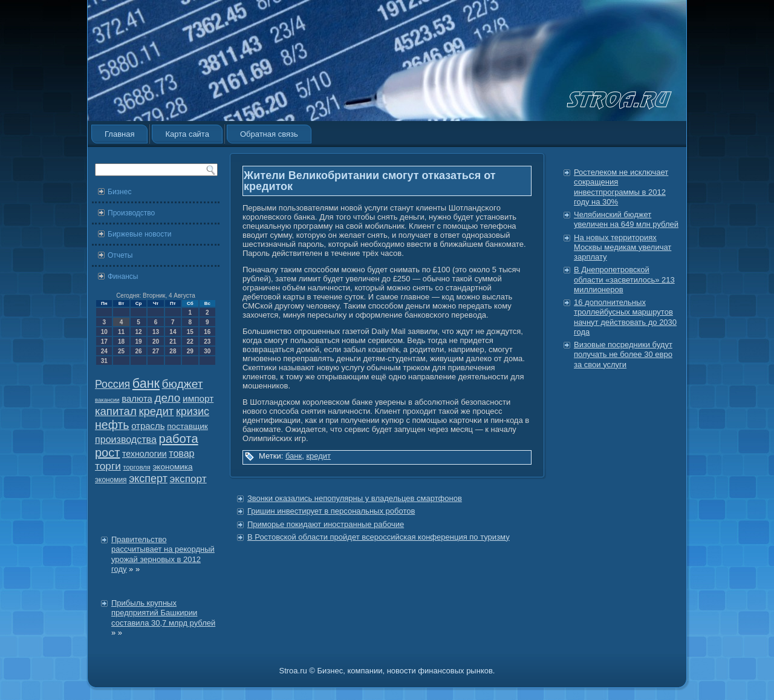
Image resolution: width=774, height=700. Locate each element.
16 (207, 332)
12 (138, 332)
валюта (137, 398)
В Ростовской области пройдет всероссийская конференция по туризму (379, 537)
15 (190, 332)
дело (168, 398)
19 (138, 342)
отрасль (148, 426)
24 (104, 351)
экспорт (188, 479)
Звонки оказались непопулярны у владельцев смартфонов (355, 498)
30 (207, 351)
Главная (119, 134)
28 (173, 351)
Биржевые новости (139, 234)
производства (126, 439)
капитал (116, 411)
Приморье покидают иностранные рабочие (326, 524)
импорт (198, 398)
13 (156, 332)
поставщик (187, 426)
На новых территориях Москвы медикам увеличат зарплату (623, 247)
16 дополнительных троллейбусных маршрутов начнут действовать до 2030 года (625, 317)
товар (181, 453)
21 (173, 342)
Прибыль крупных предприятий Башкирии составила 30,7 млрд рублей (163, 613)
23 (207, 342)
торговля (136, 467)
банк (146, 384)
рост (107, 453)
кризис (193, 411)
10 (104, 332)
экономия (111, 480)
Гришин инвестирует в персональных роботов (331, 511)
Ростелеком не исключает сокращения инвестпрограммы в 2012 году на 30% (621, 187)
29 (190, 351)
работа (179, 439)
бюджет (183, 384)
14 (173, 332)
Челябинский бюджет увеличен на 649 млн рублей (626, 219)
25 (121, 351)
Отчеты (120, 255)
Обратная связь (269, 134)
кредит (156, 411)
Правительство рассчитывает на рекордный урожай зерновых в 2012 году (163, 554)
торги (108, 466)
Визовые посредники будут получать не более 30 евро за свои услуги (623, 355)
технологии (145, 454)
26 (138, 351)
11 (121, 332)
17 (104, 342)
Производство (131, 213)
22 (190, 342)
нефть (112, 425)
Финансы (123, 276)
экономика (172, 467)
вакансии (107, 400)
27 (156, 351)
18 (121, 342)
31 (104, 361)
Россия (112, 384)
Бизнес (119, 192)
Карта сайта (187, 134)
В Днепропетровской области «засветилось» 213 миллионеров (624, 280)
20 (156, 342)
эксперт (148, 479)
